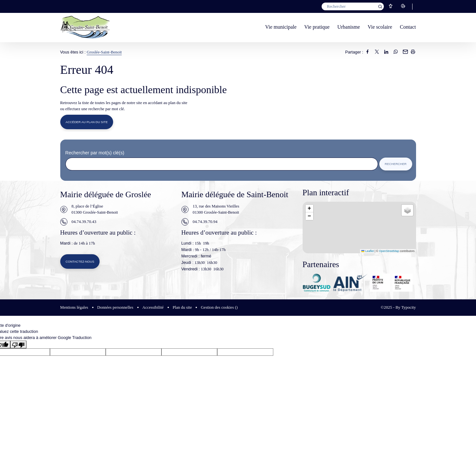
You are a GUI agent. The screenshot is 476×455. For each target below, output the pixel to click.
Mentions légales (74, 308)
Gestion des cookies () (219, 308)
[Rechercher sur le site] (221, 165)
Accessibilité (153, 308)
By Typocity (406, 308)
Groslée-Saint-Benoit (104, 52)
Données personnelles (115, 308)
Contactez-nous (80, 262)
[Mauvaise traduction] (18, 345)
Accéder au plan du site (87, 122)
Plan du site (182, 308)
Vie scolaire (380, 27)
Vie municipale (281, 27)
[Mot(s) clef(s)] (353, 6)
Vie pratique (317, 27)
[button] (309, 209)
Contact (408, 27)
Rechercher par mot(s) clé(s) (95, 153)
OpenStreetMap (389, 252)
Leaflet (367, 252)
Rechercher (395, 165)
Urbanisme (349, 27)
